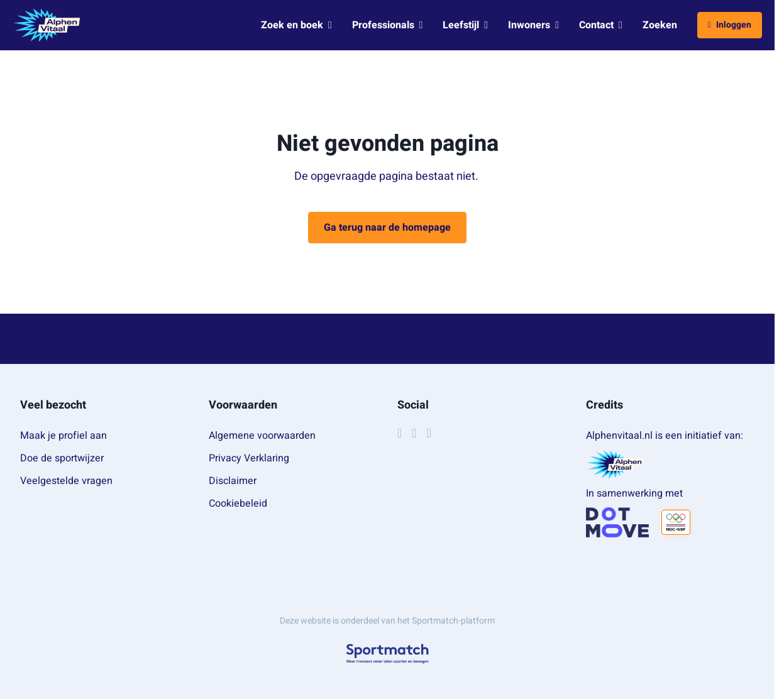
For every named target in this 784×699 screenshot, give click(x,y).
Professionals (388, 25)
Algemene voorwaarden (262, 436)
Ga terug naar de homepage (387, 228)
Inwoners (533, 25)
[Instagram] (414, 433)
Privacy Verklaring (249, 458)
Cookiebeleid (238, 504)
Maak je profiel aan (63, 436)
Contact (601, 25)
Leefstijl (465, 25)
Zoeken (660, 25)
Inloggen (730, 25)
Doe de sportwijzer (62, 458)
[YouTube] (429, 433)
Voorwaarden (243, 405)
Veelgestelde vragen (66, 481)
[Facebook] (400, 433)
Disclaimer (233, 481)
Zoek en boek (296, 25)
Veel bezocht (53, 405)
